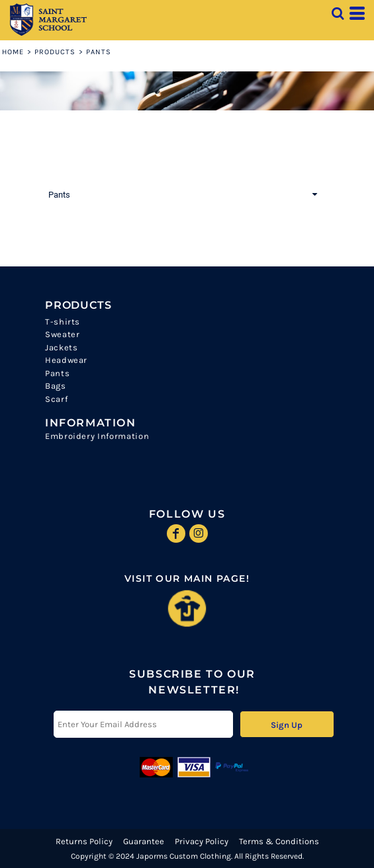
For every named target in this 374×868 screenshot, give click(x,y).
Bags (56, 386)
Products (55, 52)
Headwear (66, 360)
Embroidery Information (97, 436)
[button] (338, 13)
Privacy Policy (202, 841)
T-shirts (63, 322)
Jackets (62, 347)
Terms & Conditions (279, 841)
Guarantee (144, 841)
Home (13, 52)
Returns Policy (84, 841)
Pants (57, 373)
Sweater (63, 334)
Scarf (56, 399)
